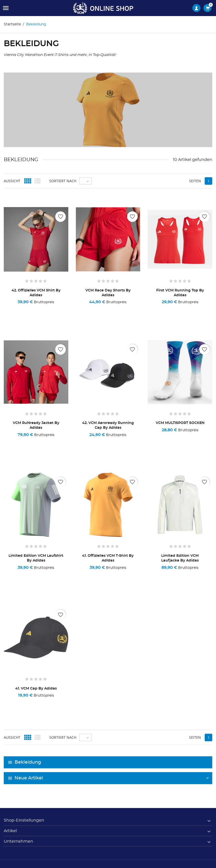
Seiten (195, 181)
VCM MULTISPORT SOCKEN (180, 423)
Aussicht (12, 181)
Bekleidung (28, 762)
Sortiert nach (63, 181)
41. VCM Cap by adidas (36, 689)
